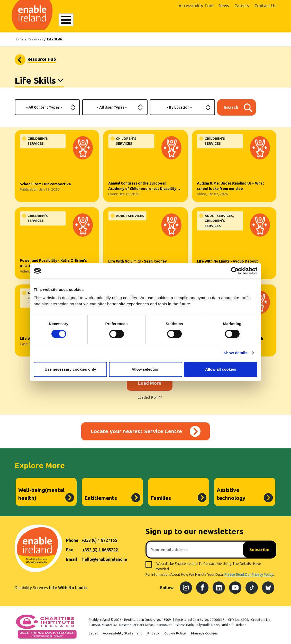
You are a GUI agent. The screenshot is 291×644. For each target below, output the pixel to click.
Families (161, 495)
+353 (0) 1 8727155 (99, 538)
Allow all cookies (221, 369)
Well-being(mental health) (41, 491)
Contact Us (266, 6)
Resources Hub (145, 20)
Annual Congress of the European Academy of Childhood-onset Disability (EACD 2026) (142, 184)
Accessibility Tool (196, 6)
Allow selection (145, 369)
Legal (93, 631)
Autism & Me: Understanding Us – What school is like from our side (230, 183)
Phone (72, 538)
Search (198, 20)
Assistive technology (231, 491)
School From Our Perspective (45, 181)
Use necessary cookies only (70, 369)
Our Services (114, 20)
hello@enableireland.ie (105, 557)
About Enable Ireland (78, 20)
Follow (167, 585)
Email (72, 557)
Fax (70, 547)
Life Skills (35, 77)
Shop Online (234, 20)
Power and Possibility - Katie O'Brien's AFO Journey (53, 260)
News (224, 6)
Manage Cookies (204, 631)
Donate (265, 20)
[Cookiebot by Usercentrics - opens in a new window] (235, 271)
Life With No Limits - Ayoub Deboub (228, 258)
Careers (242, 6)
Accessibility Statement (122, 631)
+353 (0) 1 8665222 (100, 547)
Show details (236, 353)
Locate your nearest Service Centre (136, 429)
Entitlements (101, 495)
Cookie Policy (175, 631)
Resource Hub (42, 56)
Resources (35, 36)
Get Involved (175, 20)
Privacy (153, 631)
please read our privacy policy (249, 572)
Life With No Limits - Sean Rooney (138, 258)
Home (19, 36)
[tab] (39, 78)
